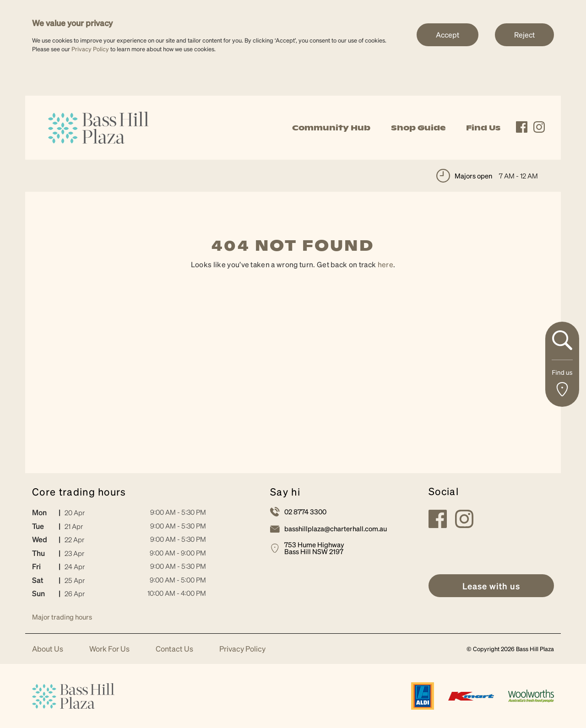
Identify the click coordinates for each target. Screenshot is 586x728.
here (385, 264)
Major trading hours (62, 617)
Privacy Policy (90, 49)
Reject (524, 35)
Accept (448, 35)
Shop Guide (418, 128)
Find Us (483, 128)
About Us (48, 649)
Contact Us (174, 649)
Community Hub (331, 128)
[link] (98, 127)
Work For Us (109, 649)
